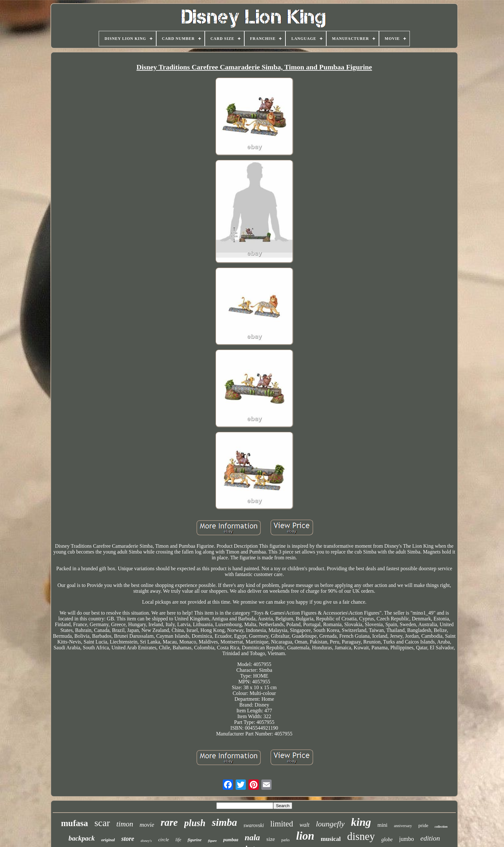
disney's (146, 841)
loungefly (330, 824)
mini (382, 825)
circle (164, 840)
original (108, 840)
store (128, 839)
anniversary (403, 826)
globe (387, 839)
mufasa (75, 823)
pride (423, 825)
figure (212, 841)
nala (252, 838)
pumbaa (231, 840)
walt (305, 825)
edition (430, 838)
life (178, 840)
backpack (82, 838)
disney (361, 836)
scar (102, 823)
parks (285, 840)
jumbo (407, 839)
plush (195, 823)
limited (282, 824)
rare (169, 822)
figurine (195, 840)
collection (441, 827)
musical (331, 839)
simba (224, 822)
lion (305, 836)
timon (125, 824)
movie (147, 825)
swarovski (253, 825)
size (271, 839)
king (361, 822)
